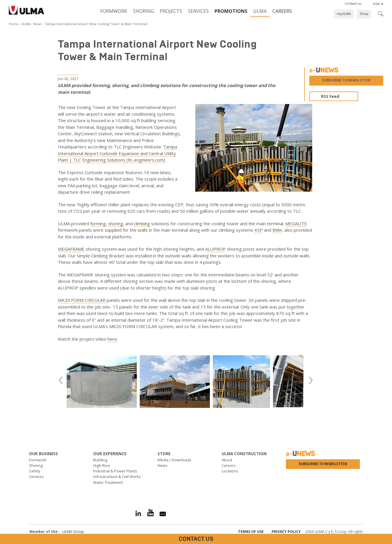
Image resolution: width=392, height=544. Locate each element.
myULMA (344, 14)
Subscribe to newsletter (346, 80)
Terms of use (251, 532)
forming (98, 224)
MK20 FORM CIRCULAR (82, 300)
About (227, 460)
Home (14, 24)
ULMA (260, 11)
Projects (171, 11)
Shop (364, 14)
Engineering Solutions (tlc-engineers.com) (124, 160)
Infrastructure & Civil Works (117, 477)
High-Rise (102, 465)
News (38, 24)
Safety (34, 471)
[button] (353, 4)
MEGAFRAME (71, 249)
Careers (282, 11)
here (112, 339)
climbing (142, 224)
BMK (277, 230)
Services (198, 11)
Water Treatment (108, 482)
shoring (116, 224)
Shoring (144, 11)
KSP (259, 230)
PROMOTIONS (231, 11)
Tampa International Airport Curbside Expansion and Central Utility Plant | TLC (118, 153)
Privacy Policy (286, 532)
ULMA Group (73, 532)
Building (100, 460)
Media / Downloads (175, 460)
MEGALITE (296, 224)
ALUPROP (215, 249)
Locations (230, 471)
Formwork (114, 11)
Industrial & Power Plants (115, 471)
